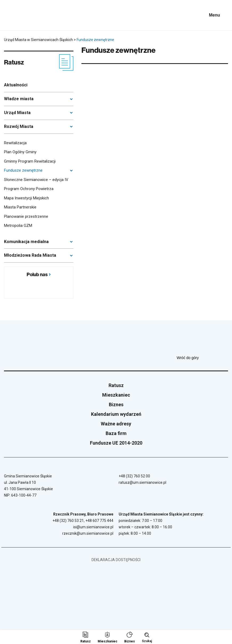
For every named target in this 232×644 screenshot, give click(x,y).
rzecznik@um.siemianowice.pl (88, 533)
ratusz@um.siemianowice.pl (142, 482)
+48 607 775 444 (99, 521)
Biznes (116, 404)
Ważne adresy (116, 424)
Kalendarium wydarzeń (116, 414)
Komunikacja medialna (26, 242)
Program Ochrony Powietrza (29, 189)
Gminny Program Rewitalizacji (30, 161)
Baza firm (116, 433)
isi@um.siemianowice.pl (93, 527)
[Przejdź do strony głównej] (19, 15)
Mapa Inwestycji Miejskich (26, 198)
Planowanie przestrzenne (26, 216)
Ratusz (116, 385)
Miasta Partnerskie (20, 207)
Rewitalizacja (15, 143)
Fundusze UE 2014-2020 (116, 443)
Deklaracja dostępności (116, 560)
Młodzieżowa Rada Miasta (30, 255)
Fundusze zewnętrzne (23, 170)
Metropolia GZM (18, 226)
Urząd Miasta (17, 113)
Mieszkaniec (116, 395)
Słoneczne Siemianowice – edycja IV (36, 180)
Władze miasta (19, 99)
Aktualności (16, 85)
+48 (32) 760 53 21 (68, 521)
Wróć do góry (202, 358)
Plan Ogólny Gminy (20, 152)
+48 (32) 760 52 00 (134, 476)
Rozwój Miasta (19, 126)
